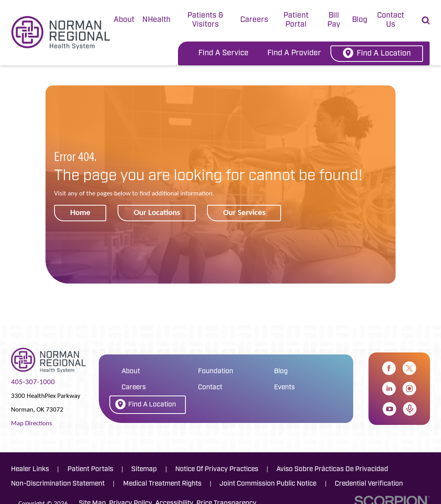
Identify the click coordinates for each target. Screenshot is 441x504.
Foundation (216, 371)
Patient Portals (90, 469)
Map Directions (32, 423)
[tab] (124, 21)
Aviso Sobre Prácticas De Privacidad (332, 469)
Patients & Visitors (205, 20)
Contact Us (391, 20)
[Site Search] (426, 21)
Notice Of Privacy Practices (217, 469)
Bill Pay (334, 20)
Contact (210, 387)
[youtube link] (389, 409)
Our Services (244, 212)
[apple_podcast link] (410, 409)
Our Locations (157, 212)
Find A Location (377, 53)
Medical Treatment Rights (162, 484)
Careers (254, 20)
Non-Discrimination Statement (58, 484)
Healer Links (30, 469)
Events (284, 387)
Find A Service (223, 53)
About (124, 20)
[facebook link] (389, 368)
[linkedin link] (389, 389)
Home (80, 212)
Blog (360, 20)
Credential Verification (369, 484)
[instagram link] (409, 389)
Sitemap (144, 469)
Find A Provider (294, 53)
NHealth (156, 20)
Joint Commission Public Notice (268, 484)
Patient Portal (296, 20)
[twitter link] (409, 368)
